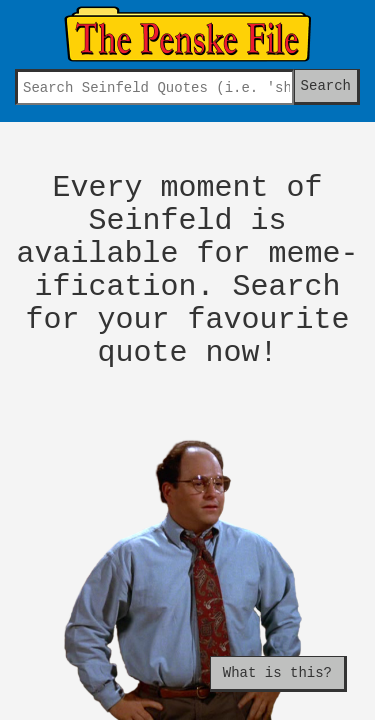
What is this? (277, 672)
